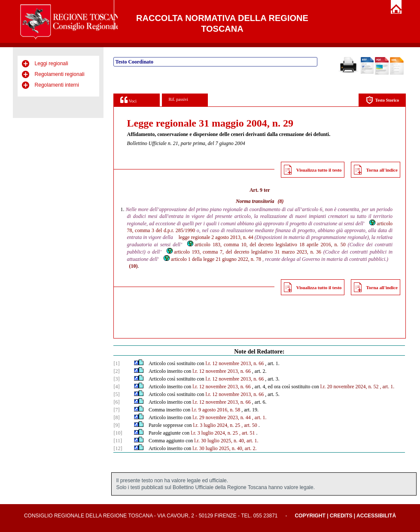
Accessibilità (376, 516)
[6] (116, 402)
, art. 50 (249, 425)
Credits (341, 516)
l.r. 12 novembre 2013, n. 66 (235, 363)
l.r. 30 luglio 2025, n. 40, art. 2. (224, 448)
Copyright (310, 516)
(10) (133, 266)
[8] (116, 417)
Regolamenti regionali (60, 74)
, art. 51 (247, 433)
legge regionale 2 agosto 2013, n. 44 (216, 237)
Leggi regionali (52, 63)
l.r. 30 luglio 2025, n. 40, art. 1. (226, 441)
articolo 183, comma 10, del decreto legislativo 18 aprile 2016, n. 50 (266, 245)
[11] (118, 441)
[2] (116, 371)
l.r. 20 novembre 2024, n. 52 (350, 387)
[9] (116, 425)
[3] (116, 379)
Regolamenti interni (57, 85)
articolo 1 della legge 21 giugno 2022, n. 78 (212, 259)
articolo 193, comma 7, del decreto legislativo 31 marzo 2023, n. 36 (243, 252)
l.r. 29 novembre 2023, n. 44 (222, 417)
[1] (116, 363)
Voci (128, 100)
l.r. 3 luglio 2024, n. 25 (217, 425)
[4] (116, 387)
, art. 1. (387, 387)
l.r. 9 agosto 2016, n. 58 (216, 410)
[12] (118, 448)
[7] (116, 410)
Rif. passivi (179, 99)
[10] (118, 433)
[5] (116, 394)
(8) (281, 201)
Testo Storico (382, 100)
